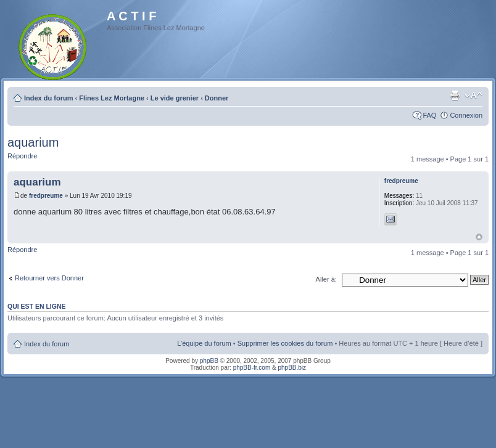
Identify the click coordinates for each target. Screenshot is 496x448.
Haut (479, 237)
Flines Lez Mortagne (112, 98)
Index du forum (48, 98)
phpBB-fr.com (252, 368)
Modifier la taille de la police (473, 96)
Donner (217, 98)
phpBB (209, 361)
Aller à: (326, 279)
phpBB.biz (292, 368)
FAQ (429, 115)
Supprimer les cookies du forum (285, 343)
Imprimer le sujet (455, 96)
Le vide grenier (175, 98)
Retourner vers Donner (49, 278)
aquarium (33, 142)
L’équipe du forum (204, 343)
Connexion (466, 115)
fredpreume (46, 196)
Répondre (22, 156)
